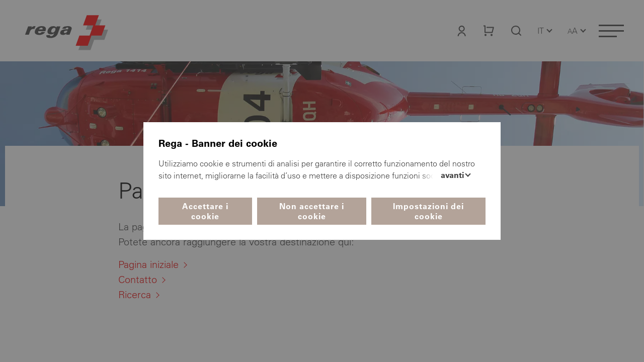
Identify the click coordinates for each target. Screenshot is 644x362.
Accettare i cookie (205, 211)
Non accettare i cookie (312, 211)
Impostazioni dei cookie (428, 211)
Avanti (453, 175)
